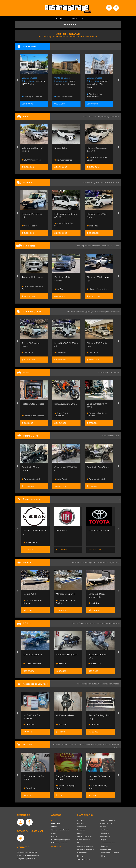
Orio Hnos (94, 226)
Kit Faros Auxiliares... (66, 715)
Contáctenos (56, 846)
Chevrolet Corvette (33, 655)
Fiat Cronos (62, 531)
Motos (80, 833)
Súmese (54, 827)
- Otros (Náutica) (106, 823)
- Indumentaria (106, 849)
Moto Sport (62, 479)
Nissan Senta (30, 542)
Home (54, 820)
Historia (54, 836)
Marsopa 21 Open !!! (65, 594)
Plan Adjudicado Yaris (99, 531)
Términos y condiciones (60, 830)
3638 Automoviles (33, 160)
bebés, (95, 744)
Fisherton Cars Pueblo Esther (100, 159)
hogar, (88, 744)
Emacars (61, 664)
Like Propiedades (65, 97)
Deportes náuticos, (96, 562)
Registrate (78, 19)
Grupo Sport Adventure (63, 414)
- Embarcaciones (84, 859)
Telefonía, (58, 744)
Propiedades (82, 853)
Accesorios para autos (85, 846)
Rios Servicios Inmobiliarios (96, 95)
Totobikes (29, 788)
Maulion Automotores (100, 289)
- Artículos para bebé (108, 843)
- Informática (105, 836)
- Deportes (104, 846)
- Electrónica (105, 833)
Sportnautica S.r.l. (33, 479)
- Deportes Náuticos (107, 820)
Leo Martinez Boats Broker (33, 602)
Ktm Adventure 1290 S (67, 404)
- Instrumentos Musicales (110, 853)
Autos (79, 820)
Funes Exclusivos (32, 664)
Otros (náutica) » (113, 562)
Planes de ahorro (84, 840)
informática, (79, 744)
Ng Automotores (65, 160)
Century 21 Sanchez (33, 97)
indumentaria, (114, 744)
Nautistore (94, 603)
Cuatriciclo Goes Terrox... (100, 467)
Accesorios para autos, (87, 684)
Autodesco (95, 664)
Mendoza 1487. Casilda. (35, 81)
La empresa (56, 823)
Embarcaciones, (80, 562)
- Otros (103, 856)
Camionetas (82, 827)
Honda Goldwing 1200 (67, 655)
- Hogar (103, 840)
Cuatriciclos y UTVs (84, 836)
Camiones (81, 830)
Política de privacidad (59, 843)
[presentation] (17, 80)
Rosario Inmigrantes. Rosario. (66, 81)
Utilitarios (81, 823)
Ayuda (54, 833)
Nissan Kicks (62, 148)
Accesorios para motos (109, 684)
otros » (117, 747)
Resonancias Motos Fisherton (98, 414)
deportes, (103, 744)
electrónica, (68, 744)
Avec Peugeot (31, 226)
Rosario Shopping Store (65, 224)
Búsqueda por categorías (61, 840)
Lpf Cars (61, 289)
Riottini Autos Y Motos (35, 404)
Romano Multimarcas (34, 277)
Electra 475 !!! (30, 594)
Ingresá (60, 19)
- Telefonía (104, 830)
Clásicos (80, 843)
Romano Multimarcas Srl (34, 288)
